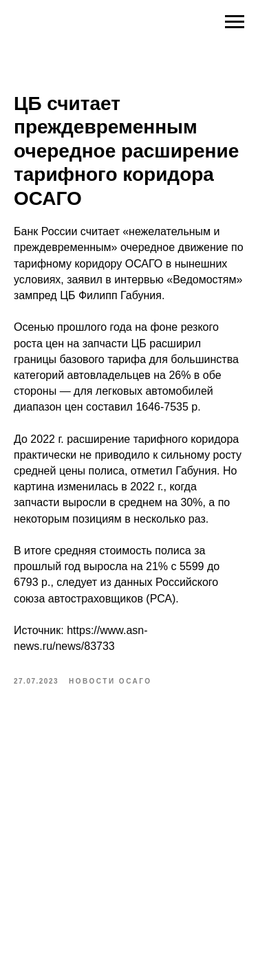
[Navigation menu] (235, 22)
